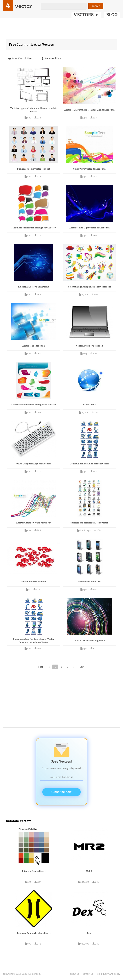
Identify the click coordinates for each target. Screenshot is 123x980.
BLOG (112, 15)
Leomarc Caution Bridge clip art (34, 933)
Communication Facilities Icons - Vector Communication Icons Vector (34, 641)
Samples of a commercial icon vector (89, 523)
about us (75, 974)
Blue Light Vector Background (34, 287)
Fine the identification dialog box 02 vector (34, 405)
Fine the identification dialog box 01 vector (34, 228)
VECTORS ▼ (86, 15)
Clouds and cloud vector (34, 582)
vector (23, 6)
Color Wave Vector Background (89, 169)
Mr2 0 (89, 871)
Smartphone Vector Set (89, 582)
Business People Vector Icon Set (34, 169)
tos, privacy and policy (108, 974)
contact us (88, 974)
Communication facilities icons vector (89, 464)
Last (82, 667)
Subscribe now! (61, 792)
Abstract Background (34, 346)
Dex (89, 933)
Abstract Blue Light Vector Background (89, 228)
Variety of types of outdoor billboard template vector (34, 110)
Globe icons (89, 405)
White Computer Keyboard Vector (34, 464)
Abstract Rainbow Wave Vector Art (34, 523)
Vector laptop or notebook (89, 346)
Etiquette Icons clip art (34, 871)
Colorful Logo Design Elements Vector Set (89, 287)
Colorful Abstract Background (89, 641)
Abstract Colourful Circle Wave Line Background (89, 110)
